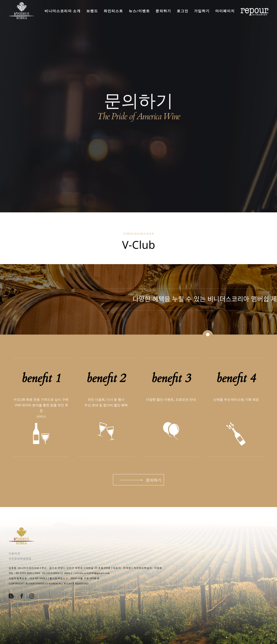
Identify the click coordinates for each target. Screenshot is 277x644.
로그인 (183, 11)
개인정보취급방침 (20, 559)
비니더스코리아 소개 (63, 11)
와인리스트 (113, 11)
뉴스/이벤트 (139, 11)
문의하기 (163, 11)
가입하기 (202, 11)
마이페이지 (225, 11)
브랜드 (92, 11)
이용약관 (14, 553)
